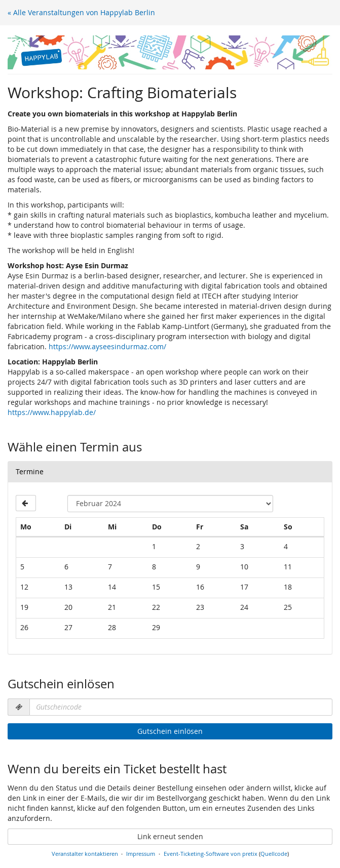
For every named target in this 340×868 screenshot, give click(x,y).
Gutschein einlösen (170, 731)
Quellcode (274, 854)
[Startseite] (170, 52)
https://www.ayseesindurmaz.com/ (107, 346)
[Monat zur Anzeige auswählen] (170, 504)
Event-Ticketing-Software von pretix (211, 854)
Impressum (141, 854)
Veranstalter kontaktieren (85, 854)
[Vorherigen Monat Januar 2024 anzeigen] (26, 503)
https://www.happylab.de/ (52, 412)
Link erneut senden (170, 836)
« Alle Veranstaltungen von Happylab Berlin (81, 12)
